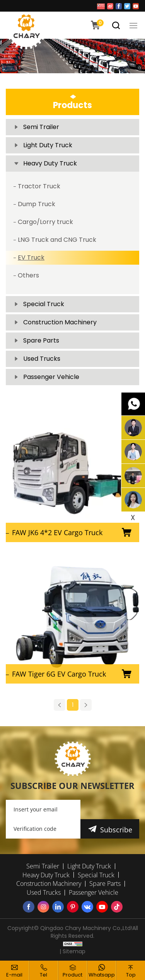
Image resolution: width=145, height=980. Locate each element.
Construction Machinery (60, 322)
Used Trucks (42, 359)
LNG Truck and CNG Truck (57, 240)
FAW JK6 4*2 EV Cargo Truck (57, 532)
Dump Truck (37, 204)
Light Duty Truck (48, 145)
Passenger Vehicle (51, 377)
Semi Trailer (41, 127)
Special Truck (44, 304)
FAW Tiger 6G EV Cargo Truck (59, 674)
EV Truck (31, 257)
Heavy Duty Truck (50, 163)
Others (28, 275)
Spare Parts (41, 340)
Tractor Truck (39, 186)
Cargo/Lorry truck (45, 222)
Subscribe (116, 830)
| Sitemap (72, 951)
